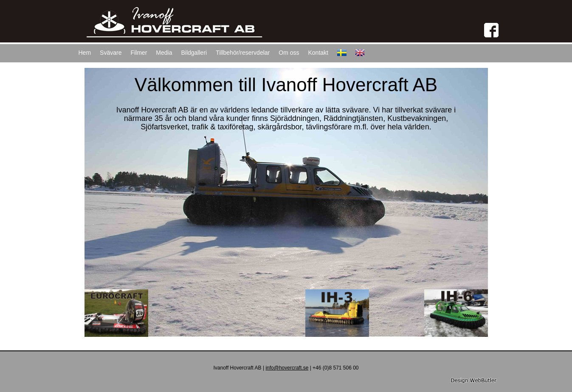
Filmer (139, 53)
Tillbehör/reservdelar (243, 53)
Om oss (289, 53)
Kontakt (318, 53)
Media (164, 53)
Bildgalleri (194, 53)
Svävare (111, 53)
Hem (85, 53)
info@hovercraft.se (287, 368)
